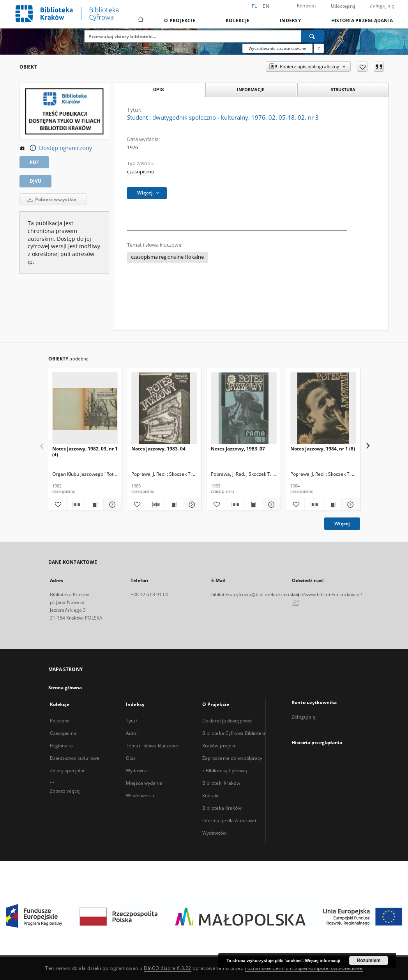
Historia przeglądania (362, 20)
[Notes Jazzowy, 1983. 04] (164, 409)
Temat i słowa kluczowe (152, 746)
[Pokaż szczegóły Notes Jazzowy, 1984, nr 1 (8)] (350, 505)
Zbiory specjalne (68, 771)
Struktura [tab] (343, 89)
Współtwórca (140, 795)
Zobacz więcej (65, 791)
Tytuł (131, 721)
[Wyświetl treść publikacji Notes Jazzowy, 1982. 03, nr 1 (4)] (94, 505)
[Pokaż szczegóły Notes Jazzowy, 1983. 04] (191, 505)
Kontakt (211, 795)
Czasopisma (63, 733)
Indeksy (290, 20)
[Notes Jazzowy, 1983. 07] (244, 409)
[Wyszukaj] (313, 36)
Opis (131, 758)
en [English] (266, 6)
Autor (132, 733)
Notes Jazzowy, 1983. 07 (238, 449)
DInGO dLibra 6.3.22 (168, 968)
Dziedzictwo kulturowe (75, 758)
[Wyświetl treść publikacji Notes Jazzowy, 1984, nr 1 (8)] (332, 505)
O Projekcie (180, 20)
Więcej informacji (323, 961)
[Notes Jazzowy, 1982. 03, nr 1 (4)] (85, 409)
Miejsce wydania (144, 783)
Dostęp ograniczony (56, 148)
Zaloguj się (382, 6)
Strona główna (65, 688)
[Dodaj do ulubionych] (362, 67)
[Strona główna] (140, 20)
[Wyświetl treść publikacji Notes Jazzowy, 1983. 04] (173, 505)
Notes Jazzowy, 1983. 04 (158, 449)
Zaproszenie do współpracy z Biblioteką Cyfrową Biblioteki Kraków (232, 771)
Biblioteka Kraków (222, 808)
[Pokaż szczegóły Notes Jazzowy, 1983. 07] (270, 505)
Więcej (342, 524)
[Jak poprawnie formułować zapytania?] (319, 48)
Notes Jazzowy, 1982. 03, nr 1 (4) (85, 451)
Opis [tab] (158, 90)
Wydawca (136, 771)
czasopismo (141, 172)
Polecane (60, 721)
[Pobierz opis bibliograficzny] (76, 505)
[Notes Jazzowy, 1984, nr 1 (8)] (323, 409)
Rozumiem (369, 961)
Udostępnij (343, 6)
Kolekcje (238, 20)
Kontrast (306, 6)
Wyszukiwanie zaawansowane (277, 48)
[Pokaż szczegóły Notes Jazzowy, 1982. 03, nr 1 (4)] (111, 505)
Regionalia (61, 746)
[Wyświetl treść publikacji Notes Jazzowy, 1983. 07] (253, 505)
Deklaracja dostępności (228, 721)
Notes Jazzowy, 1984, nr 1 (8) (323, 449)
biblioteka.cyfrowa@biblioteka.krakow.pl (255, 594)
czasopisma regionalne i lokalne (167, 257)
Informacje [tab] (251, 89)
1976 (132, 147)
